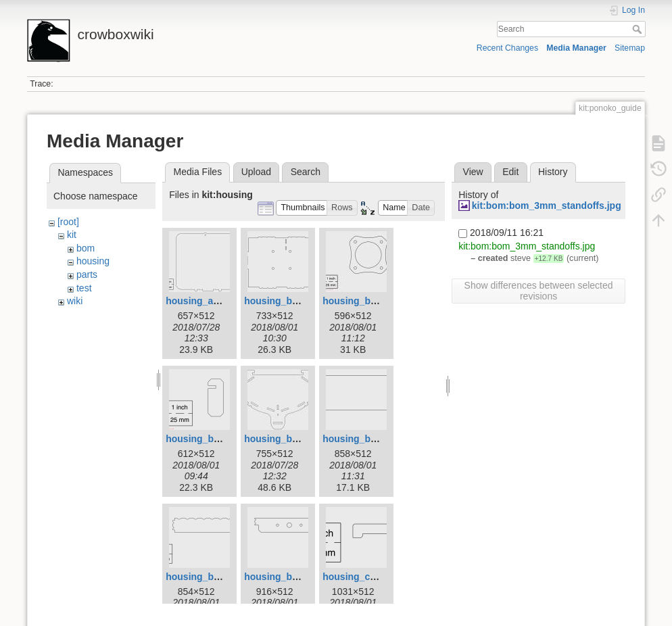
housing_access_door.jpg (224, 301)
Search (639, 29)
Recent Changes (507, 48)
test (84, 288)
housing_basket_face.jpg (301, 439)
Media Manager (576, 48)
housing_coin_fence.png (378, 577)
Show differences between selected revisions (539, 291)
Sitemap (630, 48)
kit (72, 235)
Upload (256, 172)
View (473, 172)
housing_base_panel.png (301, 301)
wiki (75, 301)
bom (86, 248)
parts (87, 274)
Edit (510, 172)
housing (93, 261)
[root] (68, 222)
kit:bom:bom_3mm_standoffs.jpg (547, 206)
